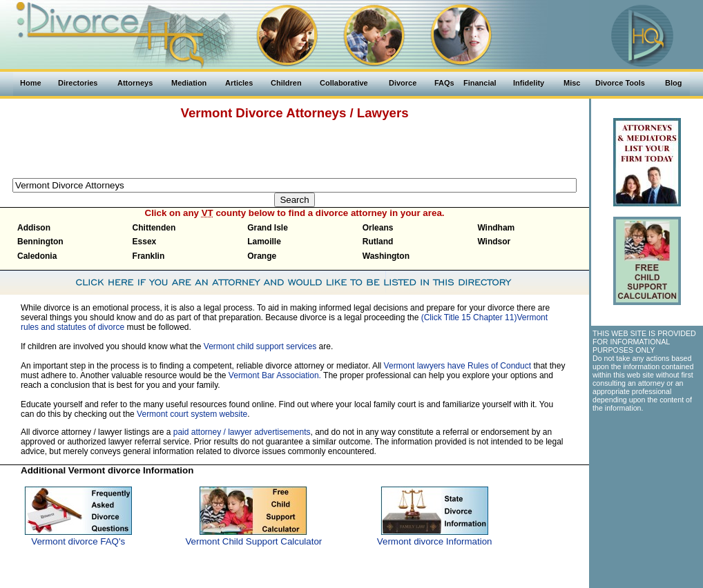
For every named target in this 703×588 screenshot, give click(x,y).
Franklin (149, 256)
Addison (34, 228)
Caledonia (37, 256)
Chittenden (154, 228)
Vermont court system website (192, 414)
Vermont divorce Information (435, 541)
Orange (262, 256)
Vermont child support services (260, 346)
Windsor (494, 242)
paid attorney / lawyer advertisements (242, 432)
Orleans (378, 228)
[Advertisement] (295, 147)
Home (31, 83)
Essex (145, 242)
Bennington (40, 242)
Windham (496, 228)
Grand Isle (268, 228)
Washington (386, 256)
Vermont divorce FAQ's (78, 541)
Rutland (378, 242)
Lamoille (264, 242)
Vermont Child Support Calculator (253, 541)
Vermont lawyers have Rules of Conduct (458, 366)
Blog (673, 83)
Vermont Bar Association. (275, 375)
